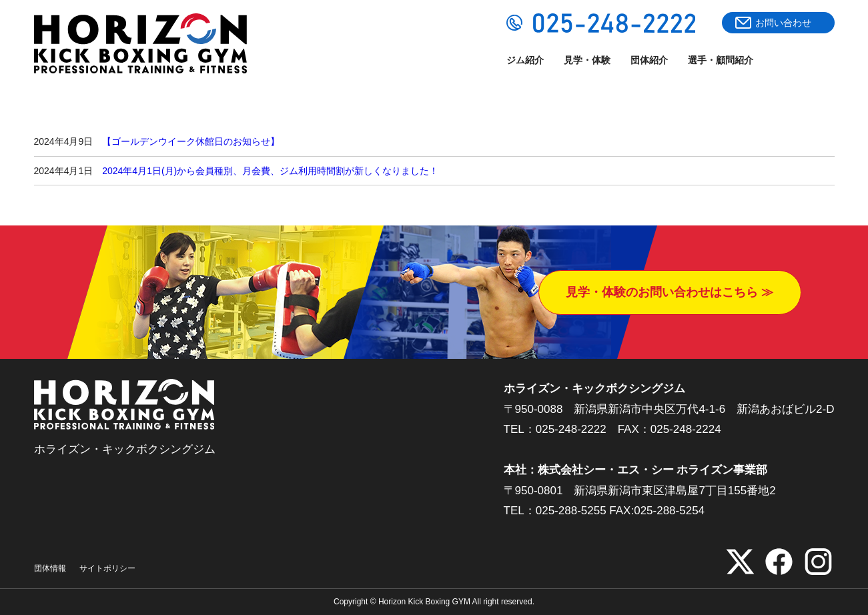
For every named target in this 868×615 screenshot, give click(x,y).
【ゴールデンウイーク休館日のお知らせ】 (191, 141)
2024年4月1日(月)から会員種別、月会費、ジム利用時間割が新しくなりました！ (270, 171)
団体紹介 (649, 60)
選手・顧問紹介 (721, 60)
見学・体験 (587, 60)
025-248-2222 (571, 429)
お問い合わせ (783, 23)
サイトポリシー (107, 568)
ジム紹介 (525, 60)
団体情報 (50, 568)
